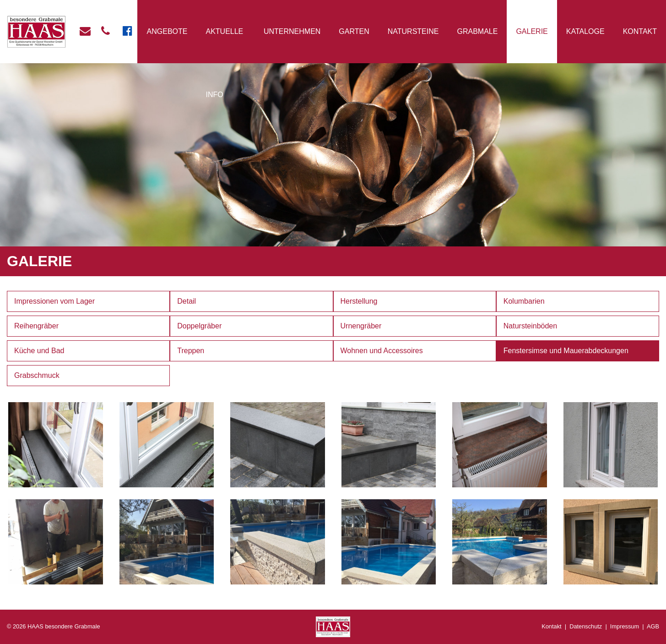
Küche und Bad (39, 351)
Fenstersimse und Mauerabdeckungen (566, 351)
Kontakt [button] (640, 31)
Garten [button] (354, 31)
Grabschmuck (37, 375)
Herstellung (359, 301)
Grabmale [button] (477, 31)
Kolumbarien (524, 301)
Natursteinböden (530, 326)
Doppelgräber (199, 326)
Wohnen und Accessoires (382, 351)
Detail (187, 301)
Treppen (191, 351)
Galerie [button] (532, 31)
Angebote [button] (167, 31)
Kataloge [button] (585, 31)
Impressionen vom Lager (54, 301)
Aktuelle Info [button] (224, 63)
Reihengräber (36, 326)
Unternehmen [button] (292, 31)
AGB (653, 626)
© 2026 (54, 626)
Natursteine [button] (413, 31)
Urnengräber (361, 326)
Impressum (625, 626)
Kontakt (551, 626)
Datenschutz (586, 626)
